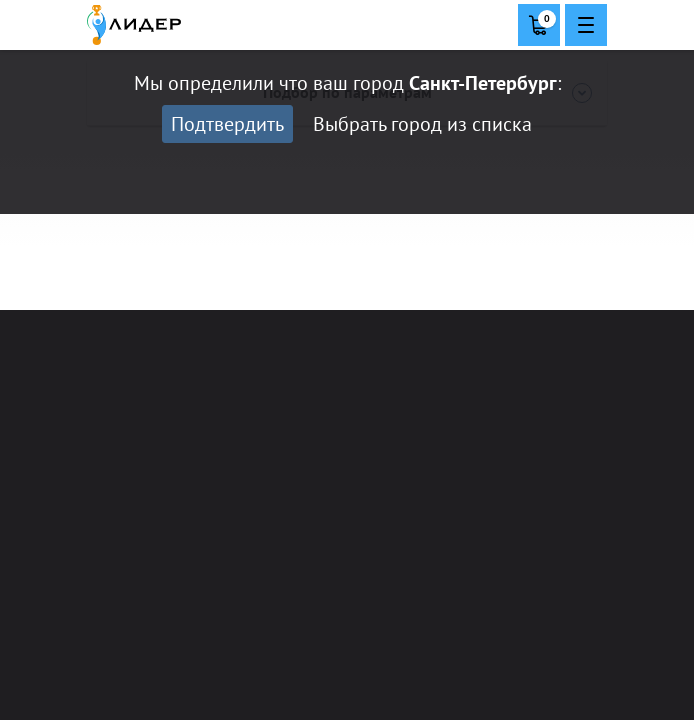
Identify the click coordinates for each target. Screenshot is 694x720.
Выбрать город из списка (422, 124)
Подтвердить (227, 124)
